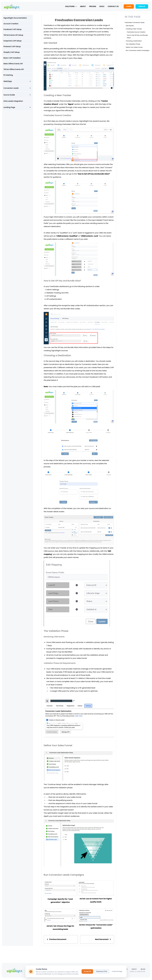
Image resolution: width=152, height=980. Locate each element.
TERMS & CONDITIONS (138, 972)
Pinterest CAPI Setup (12, 47)
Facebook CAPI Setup (13, 30)
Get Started (130, 26)
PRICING (91, 7)
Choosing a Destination (134, 42)
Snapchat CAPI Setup (13, 41)
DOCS (101, 7)
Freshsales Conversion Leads (135, 23)
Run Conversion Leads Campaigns (138, 51)
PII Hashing (8, 76)
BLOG (143, 970)
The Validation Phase (133, 45)
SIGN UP (141, 7)
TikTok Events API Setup (13, 36)
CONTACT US (112, 7)
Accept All (87, 971)
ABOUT (82, 7)
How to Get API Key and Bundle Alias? (94, 175)
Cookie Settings (117, 971)
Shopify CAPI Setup (12, 53)
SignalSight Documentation (15, 19)
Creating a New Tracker (134, 29)
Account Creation (11, 24)
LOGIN (128, 7)
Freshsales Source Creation (136, 33)
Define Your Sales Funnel (134, 48)
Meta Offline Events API (13, 64)
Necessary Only (102, 971)
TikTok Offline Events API (14, 70)
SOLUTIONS (70, 7)
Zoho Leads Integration (13, 102)
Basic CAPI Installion (12, 59)
